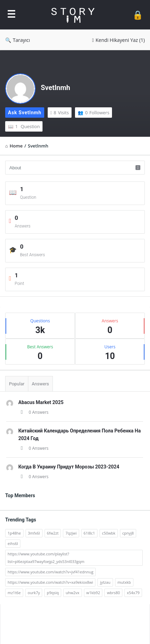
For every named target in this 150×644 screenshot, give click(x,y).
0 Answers (33, 412)
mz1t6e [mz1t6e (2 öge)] (14, 593)
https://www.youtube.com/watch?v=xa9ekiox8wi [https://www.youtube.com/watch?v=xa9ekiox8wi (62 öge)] (50, 582)
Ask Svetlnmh (25, 113)
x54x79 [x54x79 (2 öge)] (133, 593)
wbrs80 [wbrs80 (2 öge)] (113, 593)
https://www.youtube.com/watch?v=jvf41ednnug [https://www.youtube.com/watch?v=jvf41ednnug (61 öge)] (50, 572)
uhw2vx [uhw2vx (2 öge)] (73, 593)
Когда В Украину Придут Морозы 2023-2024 (69, 467)
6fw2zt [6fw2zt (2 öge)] (53, 533)
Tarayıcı (18, 40)
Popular (17, 384)
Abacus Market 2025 (41, 402)
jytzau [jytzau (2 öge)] (105, 582)
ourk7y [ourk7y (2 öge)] (34, 593)
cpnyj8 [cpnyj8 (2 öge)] (128, 533)
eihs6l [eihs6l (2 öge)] (13, 543)
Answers (40, 384)
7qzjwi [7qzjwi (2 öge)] (71, 533)
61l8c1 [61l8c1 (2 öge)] (89, 533)
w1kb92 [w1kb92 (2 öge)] (93, 593)
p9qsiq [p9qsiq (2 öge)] (53, 593)
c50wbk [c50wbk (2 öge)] (109, 533)
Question (24, 126)
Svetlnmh (55, 88)
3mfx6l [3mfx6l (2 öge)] (34, 533)
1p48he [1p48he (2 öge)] (14, 533)
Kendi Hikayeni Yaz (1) (118, 40)
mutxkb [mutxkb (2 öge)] (124, 582)
